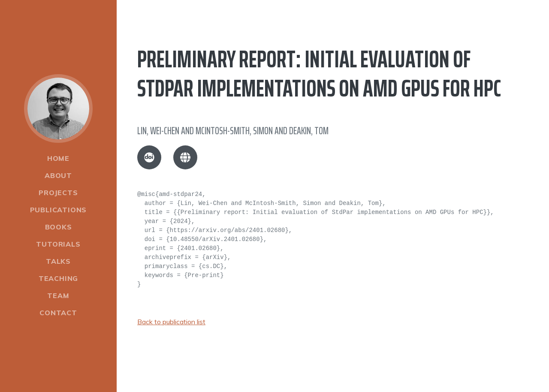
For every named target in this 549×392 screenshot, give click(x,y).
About (58, 175)
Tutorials (58, 244)
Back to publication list (171, 322)
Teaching (58, 278)
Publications (59, 210)
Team (58, 296)
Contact (58, 313)
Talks (58, 261)
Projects (58, 193)
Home (58, 158)
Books (59, 227)
